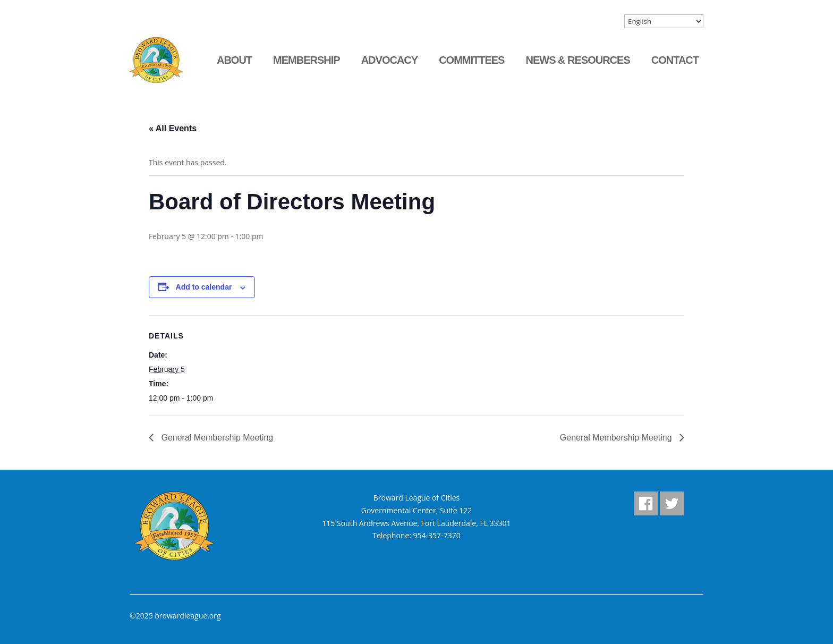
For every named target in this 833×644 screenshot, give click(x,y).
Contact (675, 60)
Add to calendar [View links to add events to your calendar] (204, 287)
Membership (307, 60)
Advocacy (389, 60)
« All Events (173, 128)
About (234, 60)
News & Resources (577, 60)
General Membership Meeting (216, 438)
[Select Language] (664, 21)
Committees (471, 60)
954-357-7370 (437, 535)
